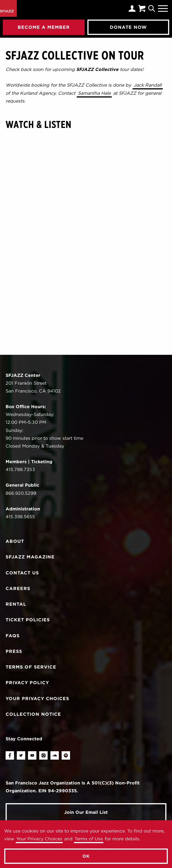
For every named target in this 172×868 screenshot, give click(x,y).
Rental (16, 604)
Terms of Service (31, 667)
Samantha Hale (94, 93)
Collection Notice (33, 714)
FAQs (13, 636)
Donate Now (128, 27)
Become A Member (44, 27)
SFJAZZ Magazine (30, 557)
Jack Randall (148, 85)
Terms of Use (89, 839)
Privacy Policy (27, 683)
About (15, 541)
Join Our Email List (86, 812)
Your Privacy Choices (39, 839)
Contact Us (22, 573)
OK (86, 856)
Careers (18, 588)
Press (14, 651)
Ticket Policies (28, 620)
